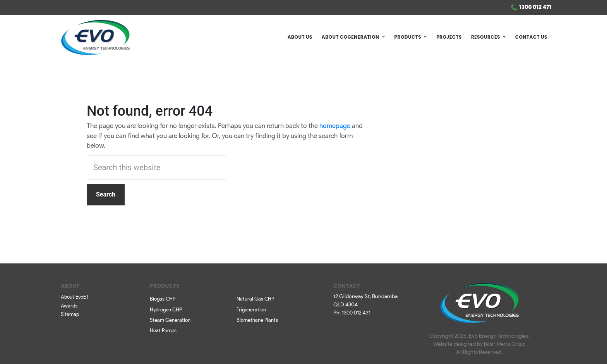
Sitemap (70, 315)
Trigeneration (251, 310)
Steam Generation (170, 320)
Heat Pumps (163, 331)
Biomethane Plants (257, 320)
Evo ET (95, 38)
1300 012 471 (535, 7)
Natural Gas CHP (255, 299)
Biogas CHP (163, 299)
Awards (69, 306)
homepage (335, 126)
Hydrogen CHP (166, 310)
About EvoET (75, 297)
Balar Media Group (505, 344)
